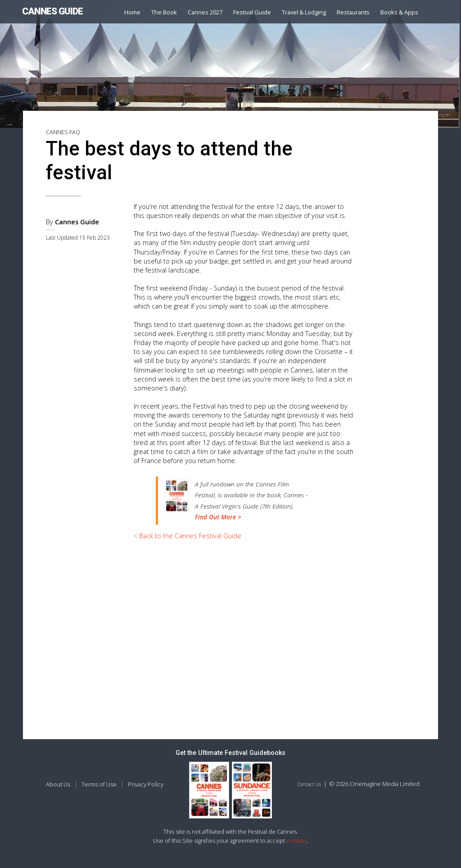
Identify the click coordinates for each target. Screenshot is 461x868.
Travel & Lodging (304, 12)
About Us (58, 784)
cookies (297, 841)
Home (132, 12)
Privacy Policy (146, 784)
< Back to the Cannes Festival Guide (188, 536)
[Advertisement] (244, 615)
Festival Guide (252, 12)
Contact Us (309, 784)
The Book (164, 12)
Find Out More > (218, 517)
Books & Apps (399, 12)
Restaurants (353, 12)
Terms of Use (99, 784)
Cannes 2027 (205, 12)
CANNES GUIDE (53, 11)
